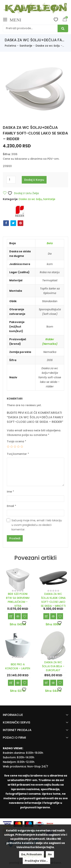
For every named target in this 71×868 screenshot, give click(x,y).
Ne (50, 854)
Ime (10, 492)
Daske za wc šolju (48, 46)
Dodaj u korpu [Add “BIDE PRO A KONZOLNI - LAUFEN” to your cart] (11, 683)
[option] (35, 88)
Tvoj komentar (18, 454)
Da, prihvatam (32, 854)
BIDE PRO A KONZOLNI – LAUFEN (18, 666)
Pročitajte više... (36, 861)
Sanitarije (26, 46)
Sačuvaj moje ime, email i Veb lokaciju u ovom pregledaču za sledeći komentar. (37, 525)
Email (11, 506)
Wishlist (56, 19)
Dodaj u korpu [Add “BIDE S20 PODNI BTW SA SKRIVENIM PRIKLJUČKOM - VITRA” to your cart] (11, 616)
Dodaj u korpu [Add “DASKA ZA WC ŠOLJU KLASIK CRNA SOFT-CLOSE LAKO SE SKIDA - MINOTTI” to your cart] (46, 616)
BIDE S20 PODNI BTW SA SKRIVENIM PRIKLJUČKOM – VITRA (18, 600)
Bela (50, 243)
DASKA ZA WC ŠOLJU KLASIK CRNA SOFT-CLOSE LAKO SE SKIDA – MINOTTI (53, 600)
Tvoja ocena (16, 441)
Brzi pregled (18, 616)
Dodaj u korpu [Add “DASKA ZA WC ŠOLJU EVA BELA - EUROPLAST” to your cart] (46, 683)
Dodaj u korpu (34, 180)
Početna (10, 46)
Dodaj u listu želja (23, 193)
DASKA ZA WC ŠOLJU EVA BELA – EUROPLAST (53, 666)
